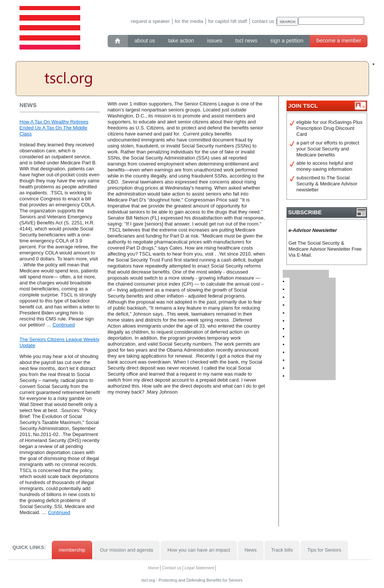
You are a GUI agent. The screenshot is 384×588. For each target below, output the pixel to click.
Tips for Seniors (324, 550)
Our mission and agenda (126, 550)
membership (72, 550)
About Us (145, 41)
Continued (64, 325)
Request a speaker (150, 21)
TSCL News (246, 41)
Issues (215, 41)
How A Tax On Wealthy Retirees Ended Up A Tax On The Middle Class (54, 128)
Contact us (263, 21)
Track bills (282, 550)
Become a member (339, 41)
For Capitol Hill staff (228, 21)
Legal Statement (199, 568)
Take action (181, 41)
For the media (189, 21)
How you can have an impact (199, 550)
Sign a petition (287, 41)
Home (154, 568)
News (251, 550)
